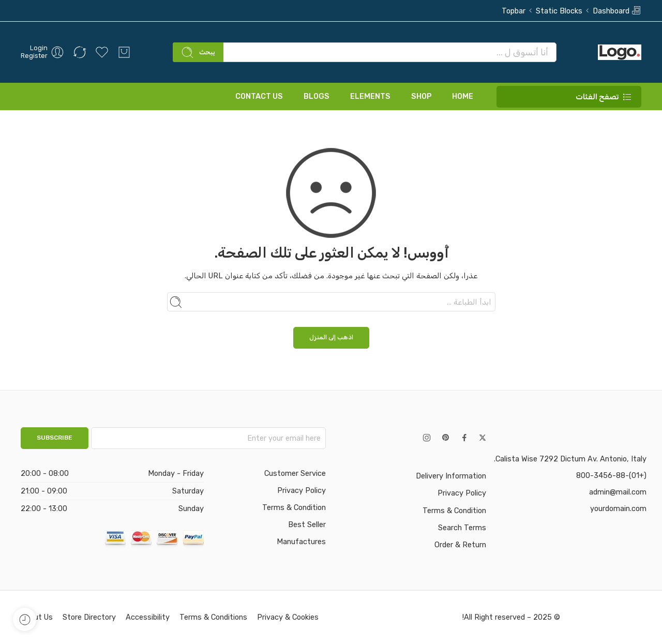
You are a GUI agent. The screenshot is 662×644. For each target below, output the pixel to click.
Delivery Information (451, 476)
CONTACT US (259, 96)
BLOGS (317, 96)
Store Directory (89, 617)
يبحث (198, 53)
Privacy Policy (462, 493)
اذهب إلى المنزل (331, 337)
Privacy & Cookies (288, 617)
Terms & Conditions (213, 617)
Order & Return (460, 545)
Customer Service (295, 473)
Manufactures (301, 542)
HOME (463, 96)
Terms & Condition (454, 511)
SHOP (421, 96)
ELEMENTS (370, 96)
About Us (37, 617)
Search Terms (462, 528)
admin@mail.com (618, 492)
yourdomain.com (618, 508)
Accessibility (148, 617)
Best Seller (307, 525)
